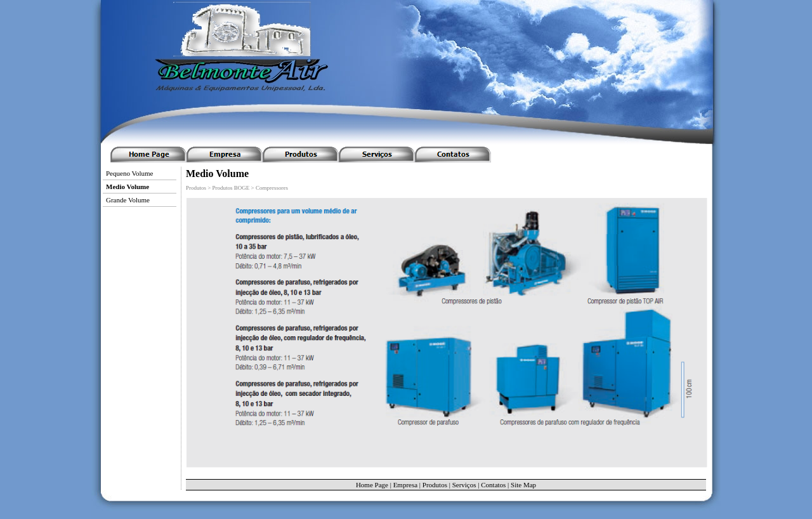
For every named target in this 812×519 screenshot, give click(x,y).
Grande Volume (128, 200)
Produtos (435, 485)
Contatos (493, 485)
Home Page (372, 485)
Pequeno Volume (129, 173)
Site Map (523, 485)
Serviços (464, 485)
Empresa (405, 485)
